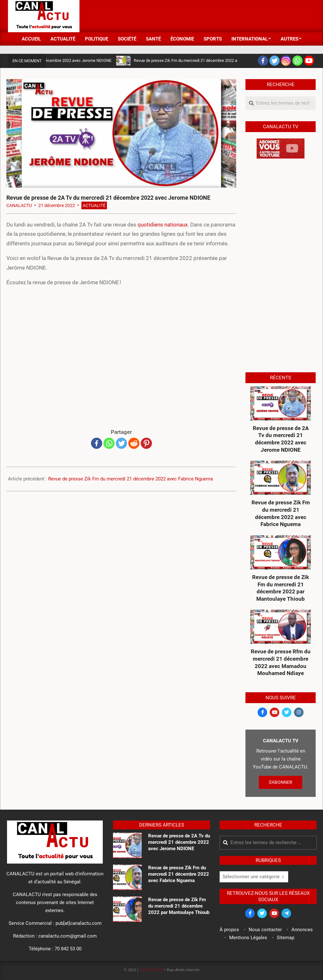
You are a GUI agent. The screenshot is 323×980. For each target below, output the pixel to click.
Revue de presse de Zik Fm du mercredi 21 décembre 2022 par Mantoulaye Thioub (281, 588)
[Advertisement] (199, 15)
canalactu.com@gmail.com (68, 936)
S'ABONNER (281, 782)
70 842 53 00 (68, 949)
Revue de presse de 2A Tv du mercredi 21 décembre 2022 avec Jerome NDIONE (281, 439)
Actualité (94, 205)
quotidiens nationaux (163, 225)
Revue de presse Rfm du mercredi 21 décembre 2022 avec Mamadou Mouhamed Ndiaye (281, 662)
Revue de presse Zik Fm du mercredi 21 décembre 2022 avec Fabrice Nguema (208, 60)
